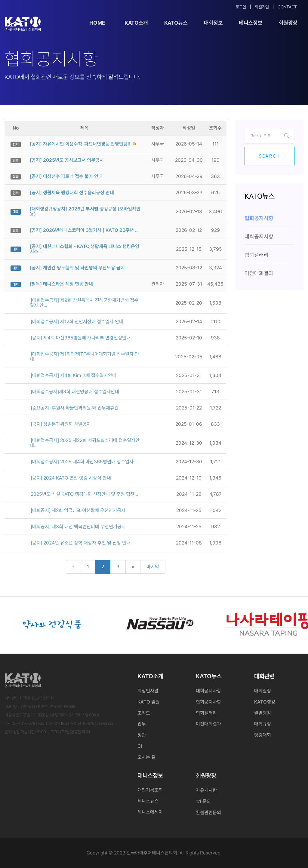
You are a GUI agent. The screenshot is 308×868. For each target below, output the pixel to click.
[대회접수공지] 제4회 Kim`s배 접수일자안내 (74, 375)
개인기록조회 (150, 790)
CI (140, 746)
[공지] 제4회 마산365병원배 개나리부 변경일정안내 (81, 338)
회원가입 (262, 7)
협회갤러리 (206, 713)
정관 (142, 735)
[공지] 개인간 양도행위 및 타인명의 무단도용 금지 (77, 268)
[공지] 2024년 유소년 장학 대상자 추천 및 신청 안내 (81, 543)
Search (270, 156)
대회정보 (213, 23)
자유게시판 (206, 790)
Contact (287, 7)
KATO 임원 (149, 702)
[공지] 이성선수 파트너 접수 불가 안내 (66, 176)
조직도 (144, 713)
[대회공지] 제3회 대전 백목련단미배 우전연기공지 (78, 527)
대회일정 (263, 691)
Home (97, 23)
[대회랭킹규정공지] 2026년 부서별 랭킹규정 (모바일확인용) (85, 211)
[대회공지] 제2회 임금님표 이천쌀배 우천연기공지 (78, 510)
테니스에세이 (150, 812)
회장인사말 (148, 691)
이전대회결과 (208, 724)
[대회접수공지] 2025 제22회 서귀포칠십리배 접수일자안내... (85, 443)
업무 (142, 724)
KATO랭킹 (265, 702)
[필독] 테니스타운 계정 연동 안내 (61, 284)
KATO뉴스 (176, 23)
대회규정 (263, 724)
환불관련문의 (208, 813)
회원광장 (288, 23)
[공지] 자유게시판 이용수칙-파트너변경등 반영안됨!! (80, 144)
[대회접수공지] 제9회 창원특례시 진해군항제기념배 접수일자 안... (84, 303)
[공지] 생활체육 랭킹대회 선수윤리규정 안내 (72, 193)
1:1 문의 (203, 801)
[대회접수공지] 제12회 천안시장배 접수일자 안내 (77, 322)
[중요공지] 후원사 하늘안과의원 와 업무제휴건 (75, 408)
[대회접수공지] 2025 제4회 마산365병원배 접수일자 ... (85, 462)
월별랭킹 (263, 713)
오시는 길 (146, 757)
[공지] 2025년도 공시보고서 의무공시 (67, 160)
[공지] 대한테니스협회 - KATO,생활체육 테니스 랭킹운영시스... (85, 249)
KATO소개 (136, 23)
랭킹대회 (263, 735)
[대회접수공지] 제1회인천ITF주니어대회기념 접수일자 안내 (84, 357)
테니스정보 (251, 23)
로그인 (241, 7)
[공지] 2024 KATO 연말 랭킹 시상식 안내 (71, 478)
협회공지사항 (208, 702)
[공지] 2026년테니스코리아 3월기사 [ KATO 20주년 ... (84, 230)
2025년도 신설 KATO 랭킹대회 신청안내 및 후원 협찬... (84, 494)
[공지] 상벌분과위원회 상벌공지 (61, 424)
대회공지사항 (208, 691)
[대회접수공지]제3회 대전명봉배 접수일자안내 (75, 392)
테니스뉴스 (148, 801)
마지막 (153, 567)
